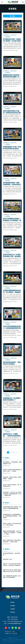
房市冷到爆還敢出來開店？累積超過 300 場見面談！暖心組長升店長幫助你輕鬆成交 (12, 219)
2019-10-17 (12, 479)
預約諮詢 (13, 612)
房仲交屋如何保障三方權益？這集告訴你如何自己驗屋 (12, 112)
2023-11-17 (12, 517)
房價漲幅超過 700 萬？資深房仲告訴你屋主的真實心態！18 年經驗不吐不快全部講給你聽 (12, 148)
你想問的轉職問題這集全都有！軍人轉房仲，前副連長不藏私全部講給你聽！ (12, 291)
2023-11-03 (12, 525)
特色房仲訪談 (13, 35)
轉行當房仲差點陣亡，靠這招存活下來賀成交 (12, 363)
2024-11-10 (12, 509)
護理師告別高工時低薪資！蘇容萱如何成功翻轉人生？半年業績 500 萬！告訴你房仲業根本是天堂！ (12, 76)
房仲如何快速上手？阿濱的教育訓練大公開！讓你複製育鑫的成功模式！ (12, 255)
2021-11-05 (12, 464)
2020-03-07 (12, 495)
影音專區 (13, 9)
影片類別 (13, 16)
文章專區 (13, 609)
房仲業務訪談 (6, 35)
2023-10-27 (12, 534)
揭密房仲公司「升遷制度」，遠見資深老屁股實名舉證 (12, 435)
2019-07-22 (12, 471)
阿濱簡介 (13, 602)
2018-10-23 (12, 486)
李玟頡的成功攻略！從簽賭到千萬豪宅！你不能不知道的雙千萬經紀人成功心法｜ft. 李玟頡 (12, 40)
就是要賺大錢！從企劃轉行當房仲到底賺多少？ (12, 399)
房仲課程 (13, 606)
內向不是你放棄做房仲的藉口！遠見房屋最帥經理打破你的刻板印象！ (12, 327)
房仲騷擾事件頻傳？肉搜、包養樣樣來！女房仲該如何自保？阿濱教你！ (12, 183)
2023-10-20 (12, 542)
